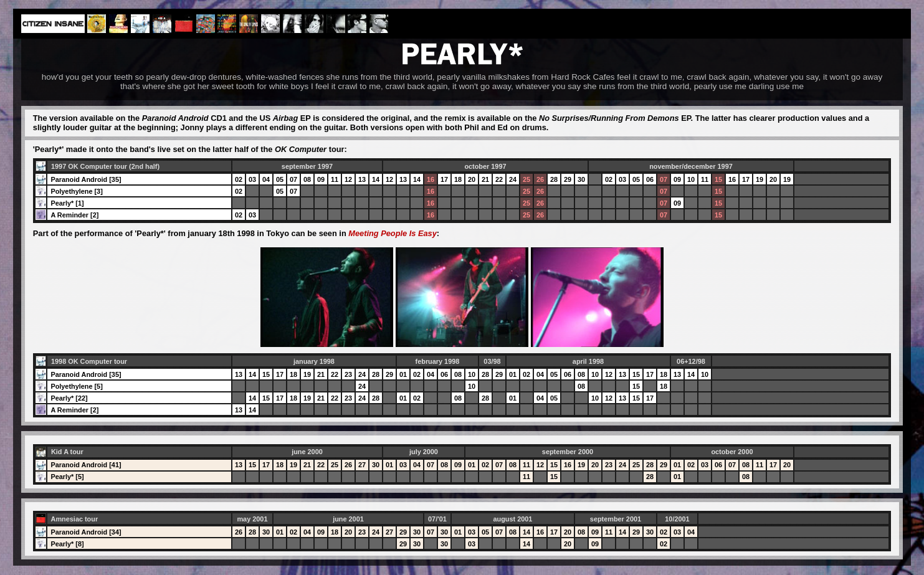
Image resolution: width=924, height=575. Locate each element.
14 (376, 179)
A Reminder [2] (74, 215)
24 (513, 179)
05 (280, 179)
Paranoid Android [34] (86, 532)
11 (335, 179)
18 (458, 179)
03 (252, 179)
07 (293, 179)
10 (691, 179)
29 (568, 179)
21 (485, 179)
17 (444, 179)
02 (239, 179)
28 (554, 179)
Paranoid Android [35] (86, 179)
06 (650, 179)
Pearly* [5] (67, 477)
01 (403, 374)
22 (499, 179)
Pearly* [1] (67, 203)
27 (362, 465)
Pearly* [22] (69, 398)
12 (348, 179)
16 (431, 179)
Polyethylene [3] (76, 191)
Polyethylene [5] (76, 386)
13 (362, 179)
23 (348, 374)
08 (307, 179)
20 (472, 179)
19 (760, 179)
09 (321, 179)
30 (581, 179)
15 (718, 179)
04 (266, 179)
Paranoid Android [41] (86, 465)
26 (540, 179)
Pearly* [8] (67, 544)
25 (526, 179)
